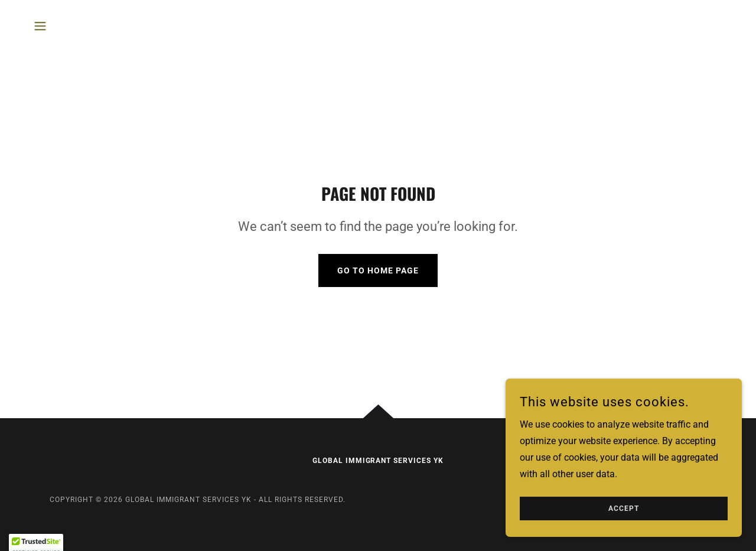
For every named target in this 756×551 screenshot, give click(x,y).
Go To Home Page (378, 270)
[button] (40, 26)
